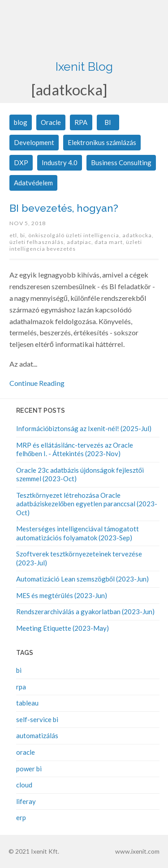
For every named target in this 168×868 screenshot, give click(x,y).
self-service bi (37, 719)
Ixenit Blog (84, 66)
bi (19, 670)
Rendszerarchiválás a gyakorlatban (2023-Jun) (85, 611)
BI (108, 122)
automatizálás (37, 735)
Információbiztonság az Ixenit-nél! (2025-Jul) (84, 428)
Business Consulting (121, 162)
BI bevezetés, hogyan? (64, 208)
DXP (21, 162)
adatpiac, (81, 242)
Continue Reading (37, 383)
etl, (15, 235)
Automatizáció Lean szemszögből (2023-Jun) (82, 579)
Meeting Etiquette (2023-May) (62, 628)
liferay (26, 801)
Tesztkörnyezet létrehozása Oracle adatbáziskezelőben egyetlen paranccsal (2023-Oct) (87, 504)
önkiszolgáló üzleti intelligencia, (75, 235)
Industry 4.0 (60, 162)
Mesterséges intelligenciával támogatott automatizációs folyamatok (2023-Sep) (78, 533)
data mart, (110, 242)
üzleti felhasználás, (38, 242)
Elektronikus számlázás (102, 142)
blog (21, 122)
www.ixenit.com (137, 851)
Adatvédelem (33, 183)
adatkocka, (138, 235)
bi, (24, 235)
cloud (24, 785)
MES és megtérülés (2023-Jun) (62, 595)
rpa (21, 687)
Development (34, 142)
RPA (81, 122)
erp (21, 817)
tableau (27, 703)
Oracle (51, 122)
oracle (26, 752)
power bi (29, 769)
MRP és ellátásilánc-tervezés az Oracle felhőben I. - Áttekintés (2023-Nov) (75, 449)
